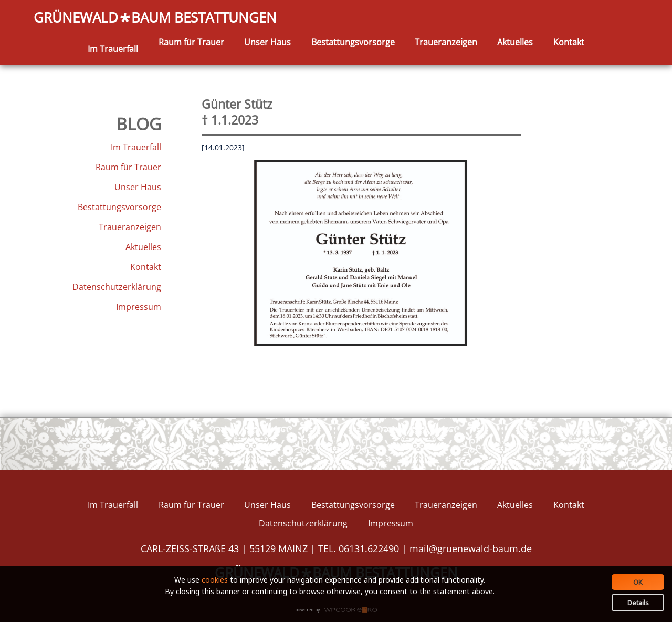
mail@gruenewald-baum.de (471, 548)
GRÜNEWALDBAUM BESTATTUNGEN (155, 18)
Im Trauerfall (113, 49)
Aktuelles (515, 42)
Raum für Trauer (191, 42)
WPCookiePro (339, 610)
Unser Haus (267, 42)
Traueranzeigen (446, 42)
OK (638, 582)
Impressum (139, 307)
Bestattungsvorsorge (353, 42)
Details (638, 603)
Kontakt (569, 42)
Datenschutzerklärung (117, 287)
